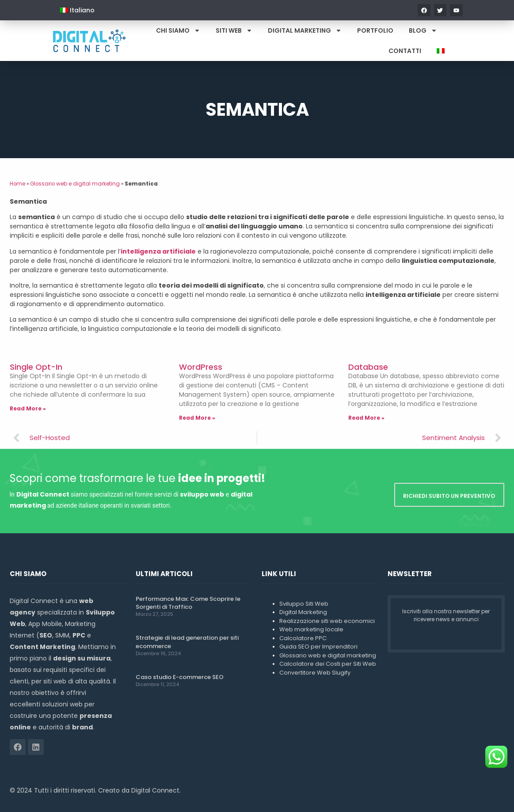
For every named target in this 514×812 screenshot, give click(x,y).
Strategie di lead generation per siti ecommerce (187, 642)
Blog (423, 30)
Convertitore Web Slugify (315, 673)
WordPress (201, 367)
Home (17, 184)
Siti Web (234, 30)
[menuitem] (77, 10)
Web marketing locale (311, 629)
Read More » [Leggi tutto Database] (366, 418)
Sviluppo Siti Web (304, 604)
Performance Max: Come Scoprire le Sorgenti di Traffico (188, 603)
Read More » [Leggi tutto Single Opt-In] (28, 408)
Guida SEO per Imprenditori (318, 647)
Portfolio (375, 30)
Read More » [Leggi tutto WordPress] (197, 418)
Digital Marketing (305, 30)
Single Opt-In (36, 367)
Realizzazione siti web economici (327, 621)
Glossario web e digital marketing (75, 184)
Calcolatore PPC (303, 638)
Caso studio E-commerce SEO (180, 677)
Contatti (405, 51)
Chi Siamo (178, 30)
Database (368, 367)
